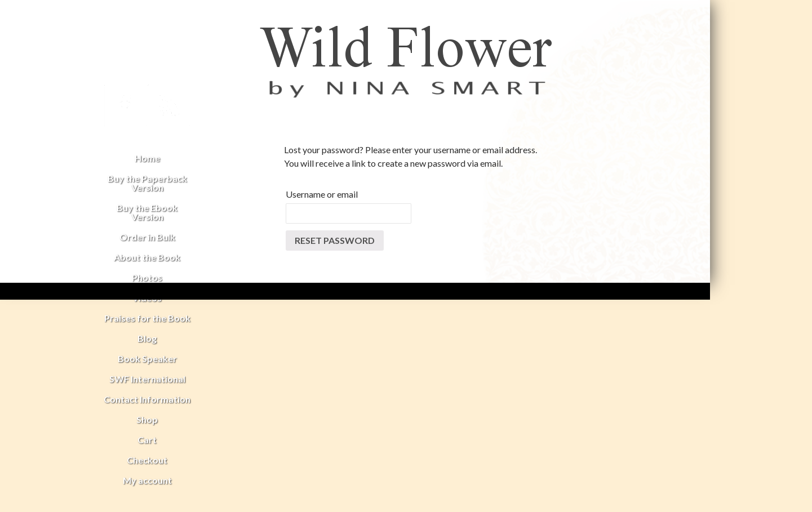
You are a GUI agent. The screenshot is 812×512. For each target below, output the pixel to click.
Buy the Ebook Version (147, 212)
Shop (147, 419)
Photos (147, 277)
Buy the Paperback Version (147, 183)
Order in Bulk (147, 237)
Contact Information (147, 399)
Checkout (147, 460)
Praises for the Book (147, 318)
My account (147, 480)
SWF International (147, 379)
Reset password (335, 240)
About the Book (147, 257)
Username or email (322, 194)
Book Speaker (147, 359)
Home (147, 158)
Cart (147, 440)
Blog (147, 338)
